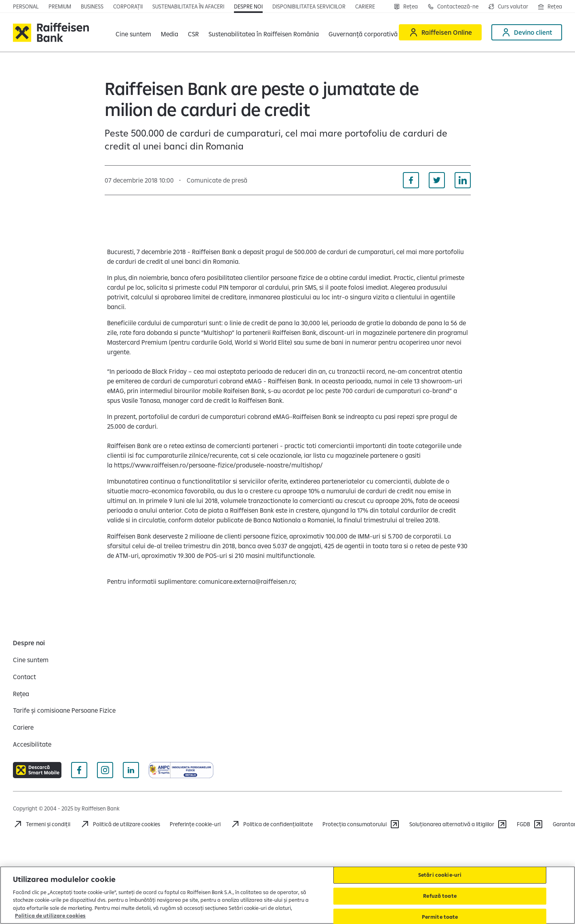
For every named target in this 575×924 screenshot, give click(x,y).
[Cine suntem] (31, 660)
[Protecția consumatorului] (361, 824)
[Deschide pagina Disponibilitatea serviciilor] (309, 6)
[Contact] (24, 677)
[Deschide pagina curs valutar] (508, 6)
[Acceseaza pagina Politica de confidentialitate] (272, 824)
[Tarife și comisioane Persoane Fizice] (64, 710)
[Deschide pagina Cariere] (365, 6)
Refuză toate (440, 896)
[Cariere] (23, 727)
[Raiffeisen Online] (440, 32)
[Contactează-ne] (453, 6)
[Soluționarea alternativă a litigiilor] (458, 824)
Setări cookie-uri (440, 875)
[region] (287, 895)
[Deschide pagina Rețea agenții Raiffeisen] (550, 6)
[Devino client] (527, 32)
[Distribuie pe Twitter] (437, 180)
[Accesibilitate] (32, 744)
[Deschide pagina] (92, 6)
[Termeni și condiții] (42, 824)
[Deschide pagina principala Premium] (60, 6)
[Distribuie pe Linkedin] (463, 180)
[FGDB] (530, 824)
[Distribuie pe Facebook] (411, 180)
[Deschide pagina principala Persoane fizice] (26, 6)
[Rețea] (406, 6)
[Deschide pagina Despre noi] (248, 6)
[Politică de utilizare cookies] (120, 824)
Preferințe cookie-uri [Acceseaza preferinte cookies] (195, 824)
